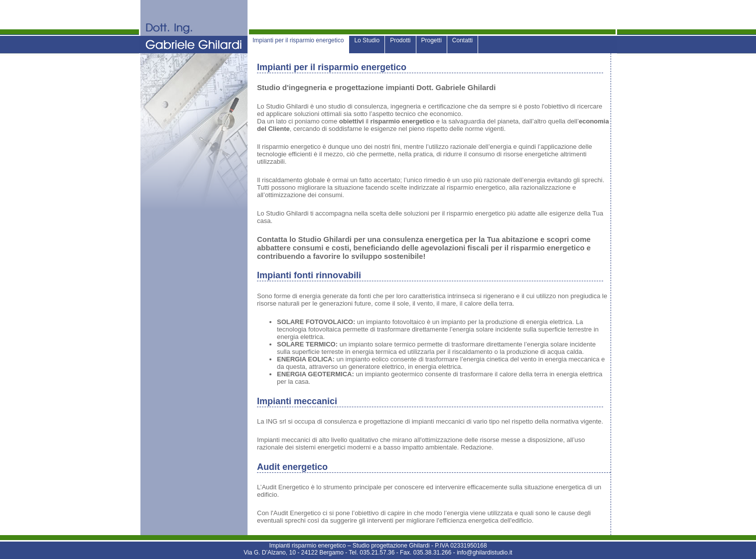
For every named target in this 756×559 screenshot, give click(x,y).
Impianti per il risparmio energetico (298, 40)
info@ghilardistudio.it (485, 553)
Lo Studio (367, 40)
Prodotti (400, 40)
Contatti (462, 40)
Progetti (432, 40)
